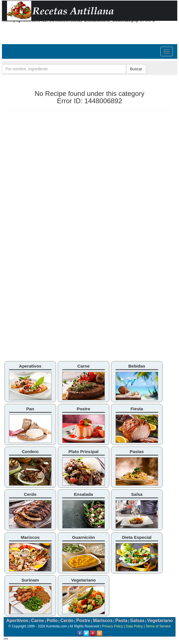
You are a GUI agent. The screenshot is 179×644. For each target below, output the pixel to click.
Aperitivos (17, 621)
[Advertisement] (54, 156)
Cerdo (67, 621)
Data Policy (134, 626)
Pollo (52, 621)
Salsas (137, 621)
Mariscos (103, 621)
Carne (37, 621)
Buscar (136, 69)
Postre (83, 621)
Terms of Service (158, 626)
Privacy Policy (112, 626)
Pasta (121, 621)
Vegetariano (160, 621)
